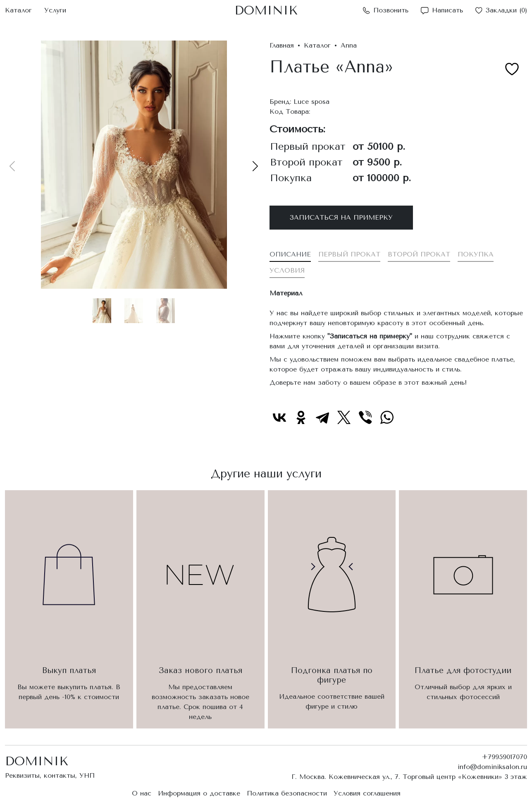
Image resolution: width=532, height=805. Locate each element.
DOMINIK (266, 10)
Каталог (18, 10)
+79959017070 (504, 757)
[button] (255, 166)
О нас (142, 793)
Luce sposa (311, 102)
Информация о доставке (199, 793)
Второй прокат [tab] (419, 254)
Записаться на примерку (341, 217)
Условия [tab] (287, 270)
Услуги (55, 10)
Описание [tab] (290, 254)
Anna (349, 45)
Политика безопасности (287, 793)
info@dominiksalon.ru (492, 767)
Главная (282, 45)
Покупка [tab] (476, 254)
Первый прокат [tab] (349, 254)
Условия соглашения (367, 793)
